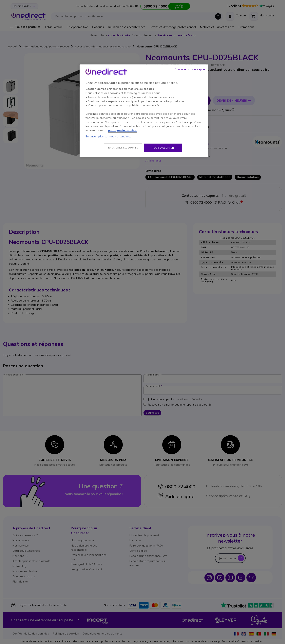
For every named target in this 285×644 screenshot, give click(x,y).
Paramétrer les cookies (123, 148)
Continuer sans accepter (190, 69)
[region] (144, 111)
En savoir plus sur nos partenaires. (108, 136)
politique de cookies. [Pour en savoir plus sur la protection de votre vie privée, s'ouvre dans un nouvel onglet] (122, 130)
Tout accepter (163, 148)
